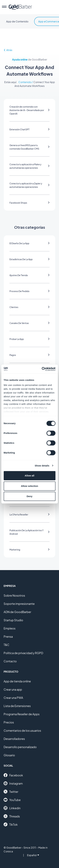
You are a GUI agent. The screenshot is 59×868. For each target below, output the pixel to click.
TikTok (11, 824)
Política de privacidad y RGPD (23, 653)
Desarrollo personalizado (20, 747)
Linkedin (12, 808)
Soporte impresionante (19, 604)
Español (33, 855)
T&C (6, 645)
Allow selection (29, 486)
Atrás (8, 50)
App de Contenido (17, 21)
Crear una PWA (13, 698)
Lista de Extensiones (17, 706)
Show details (42, 466)
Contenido (25, 82)
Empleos (10, 628)
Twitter (11, 792)
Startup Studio (13, 620)
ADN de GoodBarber (17, 612)
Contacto (10, 661)
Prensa (8, 637)
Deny (29, 496)
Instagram (13, 783)
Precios (9, 722)
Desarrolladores (14, 739)
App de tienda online (17, 681)
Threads (12, 816)
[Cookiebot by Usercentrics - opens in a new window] (42, 369)
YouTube (12, 800)
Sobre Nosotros (14, 595)
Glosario (9, 755)
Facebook (13, 775)
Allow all (29, 476)
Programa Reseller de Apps (22, 714)
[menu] (4, 7)
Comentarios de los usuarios (22, 730)
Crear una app (13, 689)
